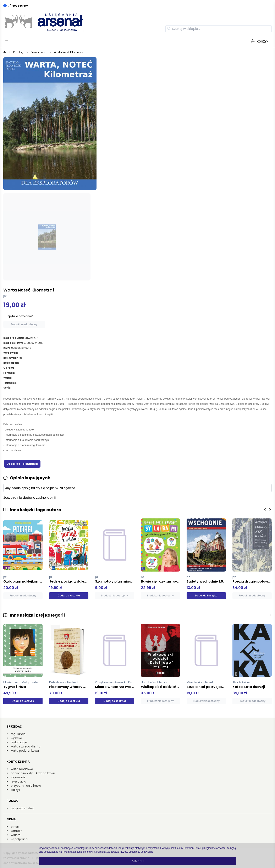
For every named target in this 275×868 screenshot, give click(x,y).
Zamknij (137, 861)
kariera (16, 835)
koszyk (15, 790)
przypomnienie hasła (26, 786)
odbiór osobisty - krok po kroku (33, 773)
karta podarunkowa (25, 751)
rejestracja (18, 781)
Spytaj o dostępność (20, 316)
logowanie (18, 777)
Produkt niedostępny (24, 324)
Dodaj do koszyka (69, 596)
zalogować (67, 488)
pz (5, 296)
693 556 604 (21, 6)
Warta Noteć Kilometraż (69, 52)
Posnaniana (39, 52)
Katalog (18, 52)
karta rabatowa (22, 769)
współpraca (19, 839)
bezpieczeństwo (23, 808)
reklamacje (19, 742)
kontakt (16, 831)
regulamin (18, 734)
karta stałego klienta (26, 746)
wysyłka (16, 738)
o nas (15, 827)
